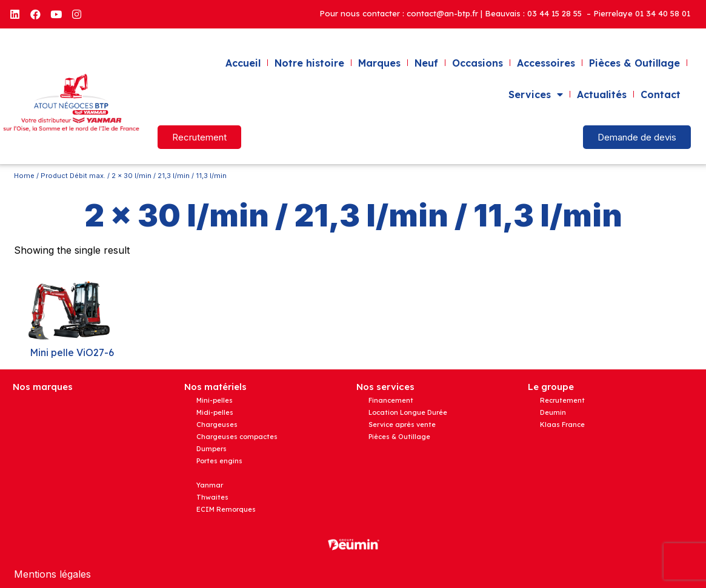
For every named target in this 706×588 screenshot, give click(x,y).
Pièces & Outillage (634, 63)
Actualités (602, 94)
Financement (391, 400)
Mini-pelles (215, 400)
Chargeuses (217, 424)
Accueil (243, 63)
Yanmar (210, 485)
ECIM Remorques (226, 509)
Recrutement (562, 400)
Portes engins (219, 461)
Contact (661, 94)
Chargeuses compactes (237, 437)
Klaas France (562, 424)
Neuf (426, 63)
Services (536, 94)
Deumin (553, 412)
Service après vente (402, 424)
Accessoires (546, 63)
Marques (379, 63)
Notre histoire (309, 63)
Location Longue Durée (408, 412)
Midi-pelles (215, 412)
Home (24, 176)
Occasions (478, 63)
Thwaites (212, 497)
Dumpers (211, 449)
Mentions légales (52, 574)
